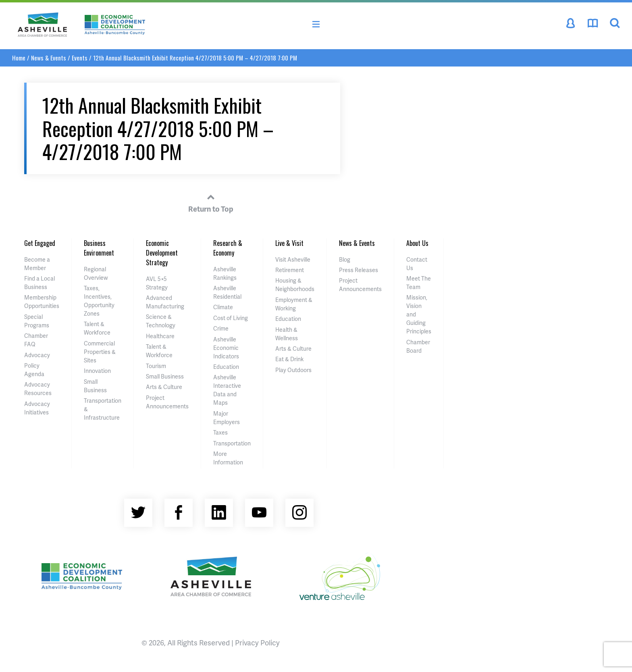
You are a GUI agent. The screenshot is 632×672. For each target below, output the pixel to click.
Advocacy (37, 355)
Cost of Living (231, 318)
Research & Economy (228, 248)
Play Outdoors (293, 370)
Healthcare (160, 336)
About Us (417, 243)
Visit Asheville (293, 259)
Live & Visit (289, 243)
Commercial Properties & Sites (100, 352)
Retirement (290, 270)
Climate (223, 307)
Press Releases (359, 270)
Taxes (220, 432)
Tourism (156, 366)
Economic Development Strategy (162, 253)
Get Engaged (40, 243)
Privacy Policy (257, 642)
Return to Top (211, 202)
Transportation (232, 443)
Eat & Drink (289, 359)
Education (226, 367)
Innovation (97, 371)
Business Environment (99, 248)
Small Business (165, 376)
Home (19, 58)
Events (80, 58)
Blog (345, 259)
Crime (221, 328)
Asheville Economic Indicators (226, 348)
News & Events (49, 58)
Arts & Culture (164, 387)
